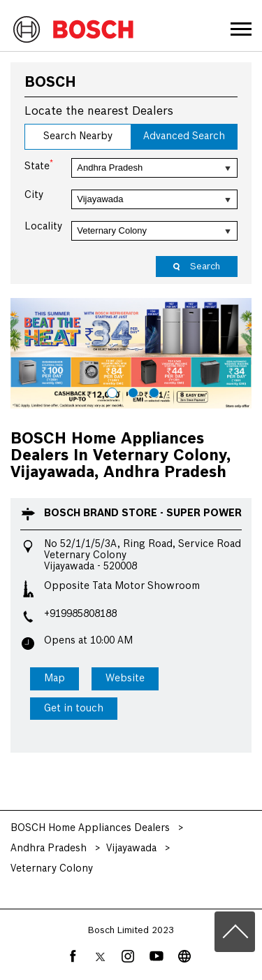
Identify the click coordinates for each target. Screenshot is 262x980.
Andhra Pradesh (49, 848)
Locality (43, 227)
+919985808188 (80, 614)
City (34, 195)
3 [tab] (152, 391)
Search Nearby (78, 136)
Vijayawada (131, 848)
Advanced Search (184, 136)
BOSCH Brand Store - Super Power (143, 513)
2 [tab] (131, 391)
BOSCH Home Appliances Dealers (92, 828)
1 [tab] (110, 391)
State (39, 165)
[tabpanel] (131, 353)
